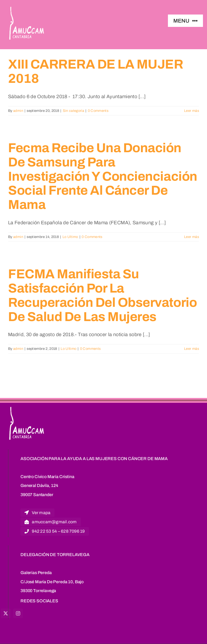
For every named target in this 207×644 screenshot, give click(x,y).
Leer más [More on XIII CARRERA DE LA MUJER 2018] (192, 111)
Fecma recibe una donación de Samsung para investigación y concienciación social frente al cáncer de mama (103, 176)
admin (18, 111)
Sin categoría (74, 111)
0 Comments (98, 111)
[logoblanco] (27, 8)
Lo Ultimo (70, 237)
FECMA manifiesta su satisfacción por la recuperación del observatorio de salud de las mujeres (102, 295)
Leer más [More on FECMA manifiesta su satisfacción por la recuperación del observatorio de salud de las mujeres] (192, 349)
